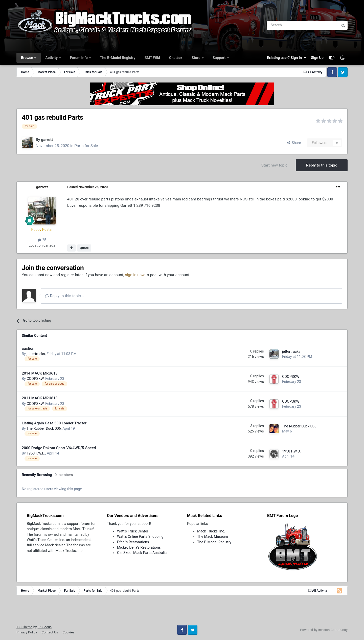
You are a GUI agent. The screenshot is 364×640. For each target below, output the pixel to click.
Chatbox (176, 58)
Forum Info (79, 58)
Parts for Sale (86, 146)
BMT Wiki (152, 58)
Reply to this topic (322, 165)
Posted (87, 187)
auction (28, 348)
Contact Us (50, 632)
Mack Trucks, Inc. (211, 531)
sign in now (135, 275)
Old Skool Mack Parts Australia (142, 553)
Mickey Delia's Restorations (139, 547)
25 (42, 240)
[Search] (290, 25)
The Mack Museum (213, 536)
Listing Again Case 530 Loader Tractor (54, 423)
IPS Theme (24, 627)
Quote (84, 248)
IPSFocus (45, 627)
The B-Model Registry (118, 58)
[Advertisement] (182, 612)
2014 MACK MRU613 (40, 373)
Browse (27, 58)
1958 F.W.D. (36, 453)
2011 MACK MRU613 (40, 398)
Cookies (68, 632)
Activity (52, 58)
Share (294, 143)
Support (220, 58)
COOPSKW (35, 379)
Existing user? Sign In (286, 58)
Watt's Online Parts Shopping (140, 536)
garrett (47, 140)
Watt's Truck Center (133, 531)
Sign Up (317, 58)
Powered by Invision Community (324, 630)
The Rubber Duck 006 (44, 428)
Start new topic (274, 165)
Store (196, 58)
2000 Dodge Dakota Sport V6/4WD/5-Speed (59, 448)
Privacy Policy (27, 632)
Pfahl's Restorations (133, 542)
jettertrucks (36, 354)
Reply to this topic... (65, 296)
